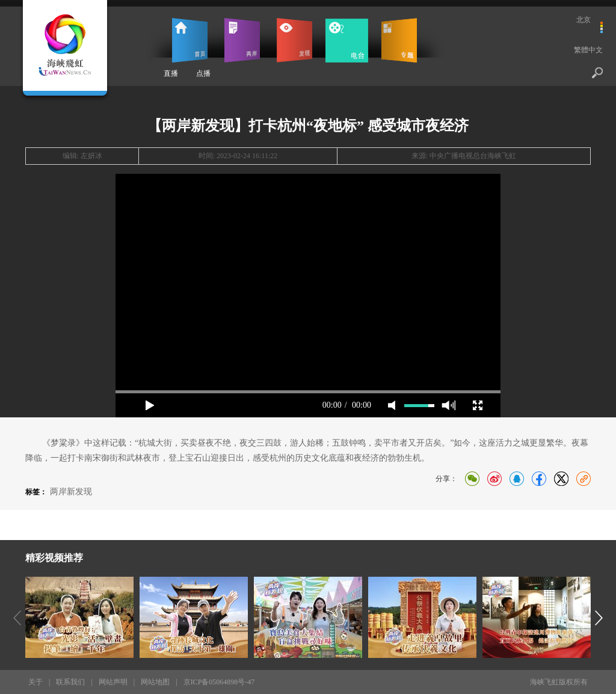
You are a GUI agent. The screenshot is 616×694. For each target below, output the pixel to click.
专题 (399, 40)
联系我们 (70, 682)
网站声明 (113, 682)
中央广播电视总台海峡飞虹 (473, 156)
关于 (35, 682)
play (150, 405)
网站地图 (155, 682)
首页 (190, 40)
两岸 (242, 40)
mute (392, 405)
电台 (347, 40)
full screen (478, 405)
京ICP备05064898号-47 (219, 682)
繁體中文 (588, 50)
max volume (448, 405)
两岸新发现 (71, 492)
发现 (294, 40)
